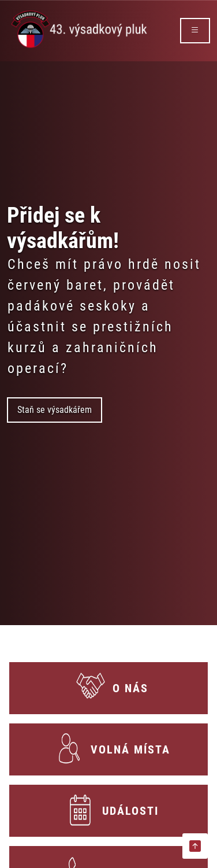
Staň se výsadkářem (55, 410)
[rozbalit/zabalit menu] (195, 31)
